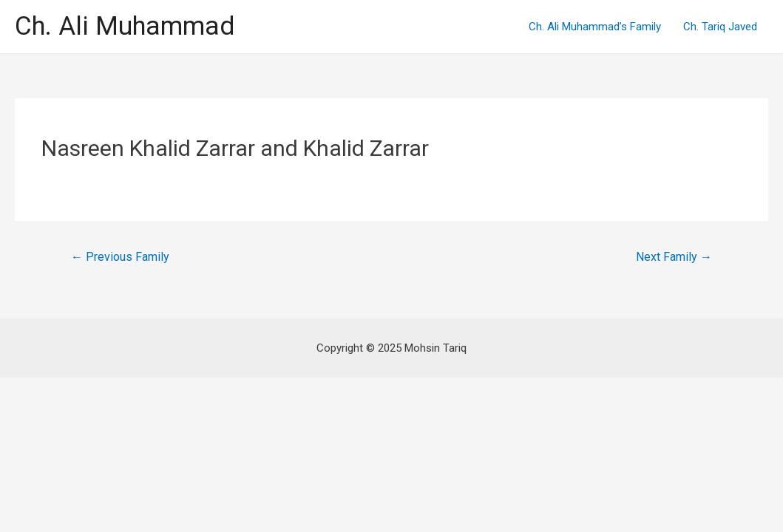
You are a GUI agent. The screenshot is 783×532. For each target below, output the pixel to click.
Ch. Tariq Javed (720, 27)
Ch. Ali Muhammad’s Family (595, 27)
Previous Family (120, 257)
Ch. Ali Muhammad (125, 26)
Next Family (674, 257)
